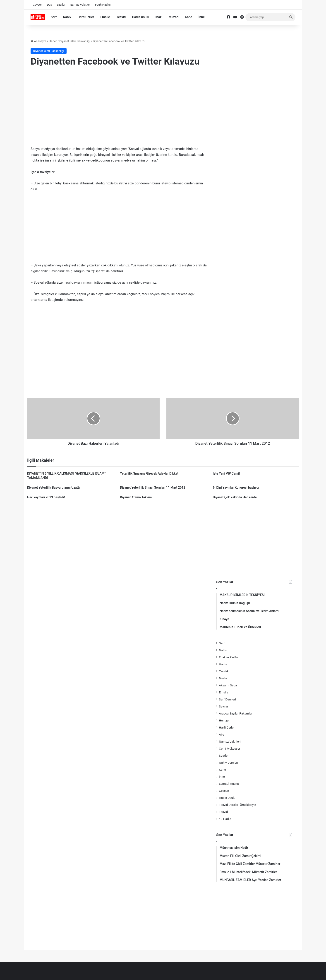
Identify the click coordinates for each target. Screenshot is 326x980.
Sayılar (61, 5)
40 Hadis (225, 819)
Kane (189, 17)
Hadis (223, 664)
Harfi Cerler (86, 17)
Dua (49, 5)
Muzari (174, 17)
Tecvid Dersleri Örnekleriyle (237, 805)
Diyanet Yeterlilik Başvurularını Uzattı (53, 488)
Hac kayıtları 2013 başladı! (46, 497)
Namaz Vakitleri (80, 5)
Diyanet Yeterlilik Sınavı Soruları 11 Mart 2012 (153, 488)
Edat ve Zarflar (229, 657)
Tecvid (121, 17)
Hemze (224, 720)
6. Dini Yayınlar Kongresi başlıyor (236, 488)
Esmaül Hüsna (229, 784)
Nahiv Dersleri (228, 763)
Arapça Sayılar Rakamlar (236, 713)
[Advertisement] (119, 108)
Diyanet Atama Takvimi (136, 497)
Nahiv (67, 17)
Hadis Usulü (140, 17)
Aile (222, 734)
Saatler (224, 756)
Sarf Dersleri (227, 699)
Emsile (105, 17)
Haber (53, 41)
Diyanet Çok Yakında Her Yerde (235, 497)
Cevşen (38, 5)
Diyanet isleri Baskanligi (75, 41)
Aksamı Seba (228, 685)
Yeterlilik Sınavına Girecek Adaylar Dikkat (149, 473)
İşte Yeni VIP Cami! (226, 473)
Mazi (159, 17)
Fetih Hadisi (103, 5)
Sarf (54, 17)
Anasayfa (38, 41)
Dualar (223, 678)
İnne (202, 17)
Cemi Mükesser (230, 748)
